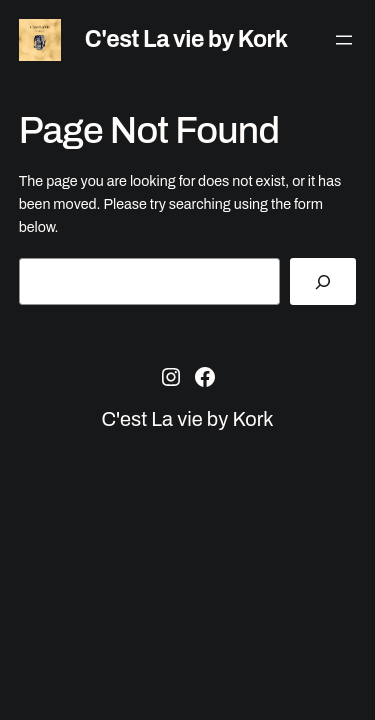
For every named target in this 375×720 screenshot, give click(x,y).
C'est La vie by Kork (186, 39)
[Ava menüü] (344, 40)
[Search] (323, 281)
